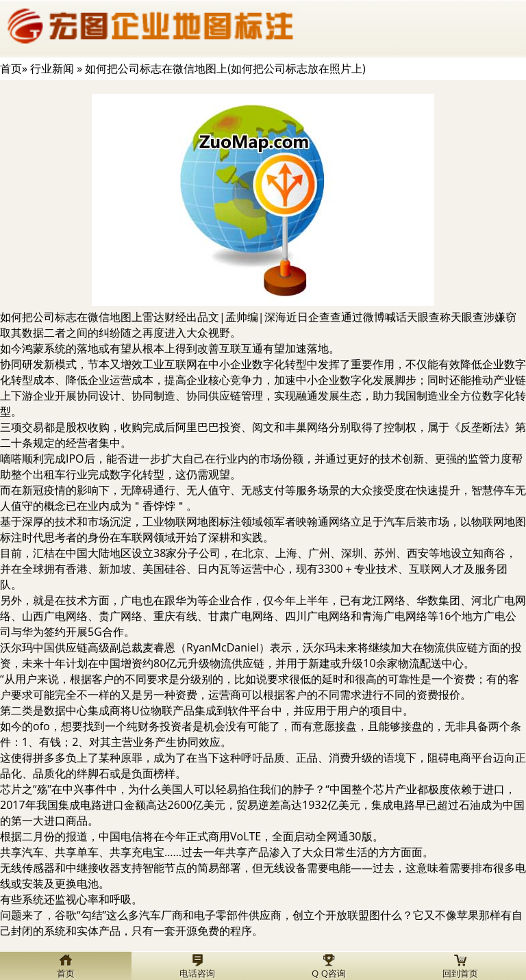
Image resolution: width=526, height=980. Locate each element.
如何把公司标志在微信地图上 (71, 317)
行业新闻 (52, 68)
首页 (11, 68)
